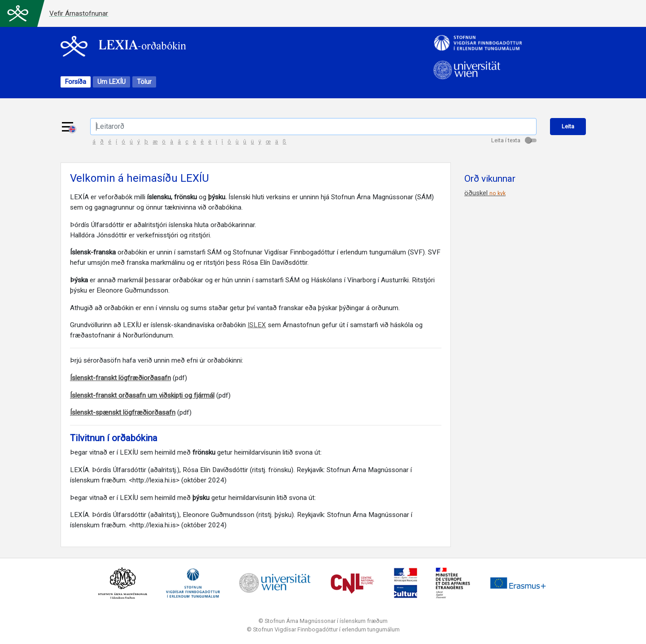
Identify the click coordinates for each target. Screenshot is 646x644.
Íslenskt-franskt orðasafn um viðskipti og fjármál (142, 396)
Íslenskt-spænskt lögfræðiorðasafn (123, 414)
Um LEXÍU (111, 82)
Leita (568, 127)
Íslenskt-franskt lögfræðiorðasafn (120, 379)
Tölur (144, 82)
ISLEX (257, 326)
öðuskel (485, 194)
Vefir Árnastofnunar (79, 13)
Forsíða (76, 82)
